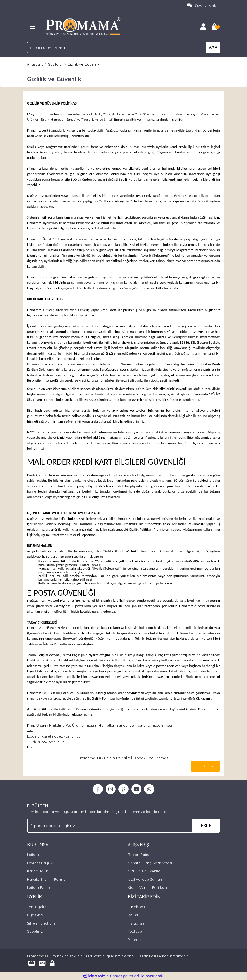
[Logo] (83, 26)
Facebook (136, 907)
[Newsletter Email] (123, 826)
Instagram (136, 923)
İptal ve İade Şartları (145, 879)
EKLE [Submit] (206, 826)
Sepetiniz (35, 931)
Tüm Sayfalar (205, 766)
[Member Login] (203, 27)
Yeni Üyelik (36, 907)
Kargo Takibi (38, 871)
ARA (213, 48)
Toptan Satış (138, 855)
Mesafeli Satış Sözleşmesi (150, 863)
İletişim (33, 855)
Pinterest (135, 940)
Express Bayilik (40, 863)
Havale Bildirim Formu (46, 879)
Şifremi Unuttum (41, 923)
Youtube (135, 931)
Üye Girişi (35, 915)
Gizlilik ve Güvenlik (144, 871)
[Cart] (214, 27)
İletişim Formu (39, 887)
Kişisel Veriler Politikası (147, 887)
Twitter (133, 915)
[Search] (123, 48)
